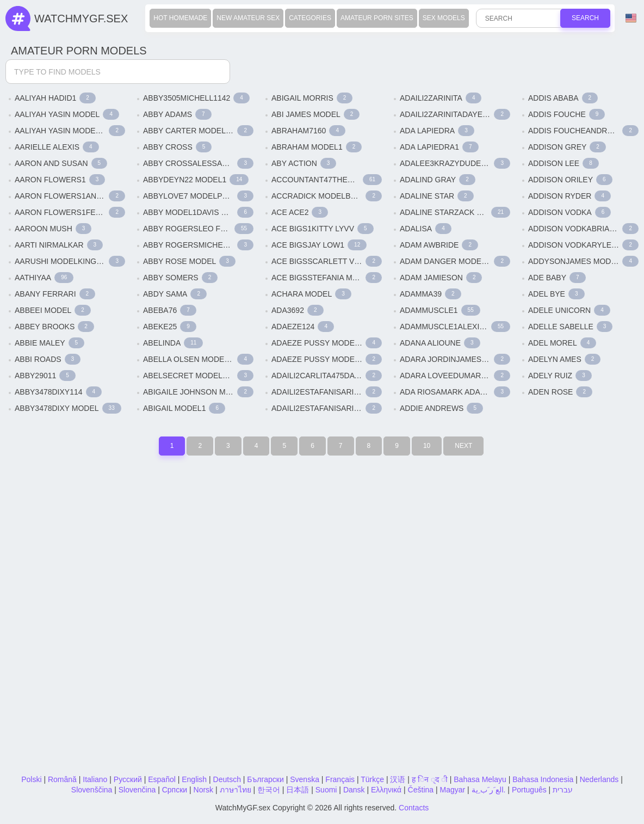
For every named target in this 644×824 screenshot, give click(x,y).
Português (529, 790)
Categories (310, 18)
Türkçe (372, 779)
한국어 (269, 790)
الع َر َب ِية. (489, 790)
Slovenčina (137, 790)
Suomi (326, 790)
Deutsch (227, 779)
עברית (563, 790)
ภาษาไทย (236, 790)
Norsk (204, 790)
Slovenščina (92, 790)
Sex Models (444, 18)
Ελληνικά (386, 790)
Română (62, 779)
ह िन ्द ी (430, 779)
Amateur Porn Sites (377, 18)
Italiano (95, 779)
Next (463, 446)
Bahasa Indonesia (543, 779)
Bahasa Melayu (480, 779)
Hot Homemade (180, 18)
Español (162, 779)
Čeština (421, 790)
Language (631, 18)
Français (340, 779)
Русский (128, 779)
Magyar (452, 790)
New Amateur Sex (248, 18)
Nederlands (599, 779)
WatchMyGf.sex (81, 19)
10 (427, 446)
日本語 (298, 790)
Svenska (305, 779)
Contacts (414, 808)
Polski (31, 779)
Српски (175, 790)
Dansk (354, 790)
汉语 (398, 779)
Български (265, 779)
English (194, 779)
